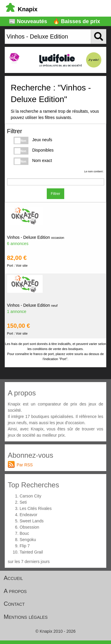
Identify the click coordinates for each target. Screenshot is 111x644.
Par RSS (25, 465)
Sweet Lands (32, 521)
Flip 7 (25, 546)
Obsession (29, 527)
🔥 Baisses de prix (77, 21)
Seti (23, 502)
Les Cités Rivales (36, 508)
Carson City (30, 496)
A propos (15, 591)
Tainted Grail (31, 552)
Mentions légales (26, 617)
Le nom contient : (94, 171)
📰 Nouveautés (28, 21)
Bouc (24, 533)
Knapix (22, 9)
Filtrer (56, 194)
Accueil (13, 578)
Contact (14, 604)
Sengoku (28, 540)
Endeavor (28, 515)
